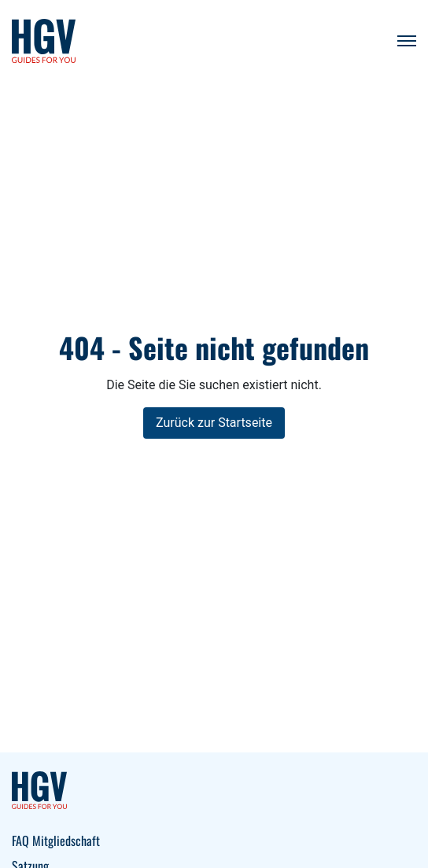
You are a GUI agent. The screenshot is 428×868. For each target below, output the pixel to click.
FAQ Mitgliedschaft (56, 840)
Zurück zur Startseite (214, 423)
